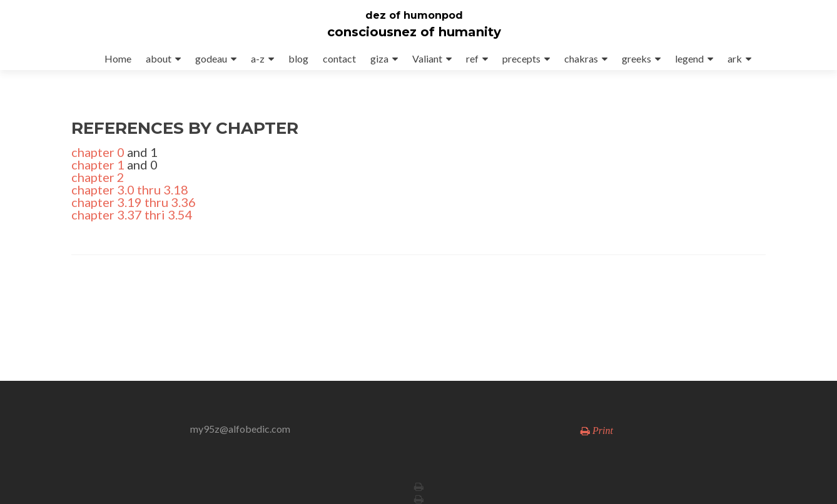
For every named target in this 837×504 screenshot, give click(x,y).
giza (379, 58)
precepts (521, 58)
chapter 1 (98, 164)
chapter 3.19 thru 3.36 (134, 202)
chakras (581, 58)
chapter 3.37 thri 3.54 (132, 214)
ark (735, 58)
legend (689, 58)
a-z (258, 58)
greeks (637, 58)
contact (339, 58)
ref (472, 58)
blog (298, 58)
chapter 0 (98, 152)
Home (118, 58)
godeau (211, 58)
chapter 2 (98, 177)
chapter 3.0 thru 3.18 (130, 189)
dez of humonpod (414, 15)
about (159, 58)
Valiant (427, 58)
